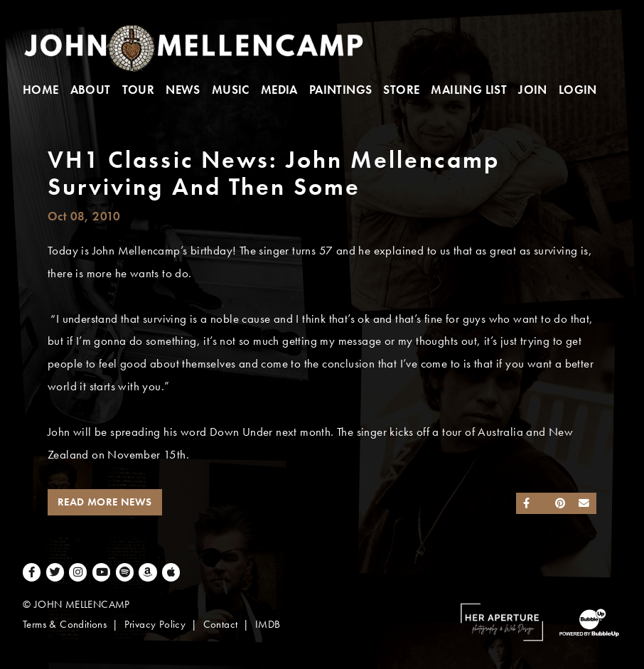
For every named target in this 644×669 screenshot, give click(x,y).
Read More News (105, 502)
